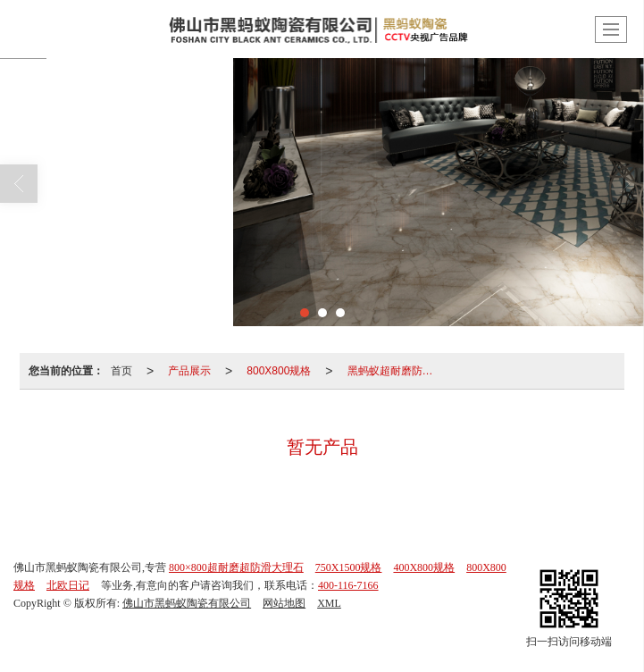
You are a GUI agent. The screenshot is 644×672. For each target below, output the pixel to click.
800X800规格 (279, 371)
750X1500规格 (349, 567)
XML (329, 603)
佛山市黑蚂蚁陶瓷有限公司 (187, 603)
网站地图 (284, 603)
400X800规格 (424, 567)
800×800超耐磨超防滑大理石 (236, 567)
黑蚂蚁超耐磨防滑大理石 (396, 371)
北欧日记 (68, 585)
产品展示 (189, 371)
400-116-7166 (348, 585)
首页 (121, 371)
